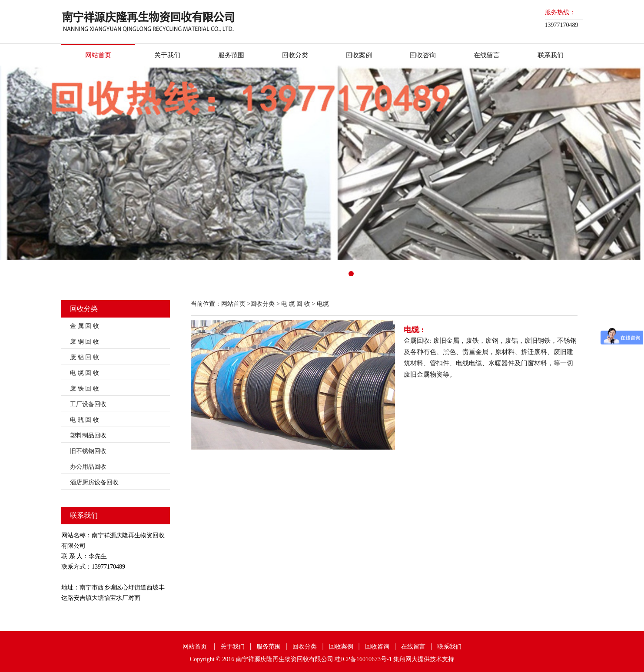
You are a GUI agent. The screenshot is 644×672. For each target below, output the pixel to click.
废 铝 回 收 (85, 357)
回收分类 (295, 55)
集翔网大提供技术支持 (424, 659)
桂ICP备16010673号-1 (363, 659)
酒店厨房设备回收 (94, 482)
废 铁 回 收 (85, 389)
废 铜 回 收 (85, 342)
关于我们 (167, 55)
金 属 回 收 (85, 326)
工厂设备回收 (88, 404)
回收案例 (359, 55)
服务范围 (231, 55)
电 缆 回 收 (85, 373)
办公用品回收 (88, 467)
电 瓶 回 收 (85, 420)
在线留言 (487, 55)
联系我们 (551, 55)
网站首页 (98, 55)
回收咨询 (423, 55)
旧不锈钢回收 (88, 451)
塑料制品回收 (88, 435)
